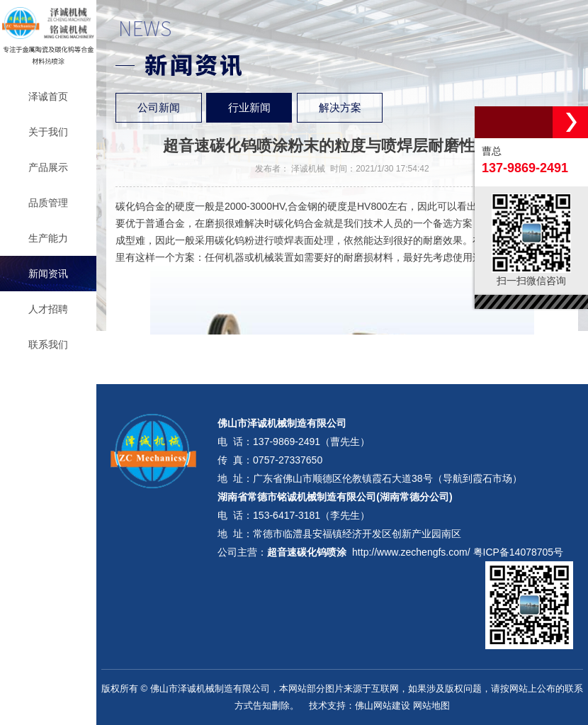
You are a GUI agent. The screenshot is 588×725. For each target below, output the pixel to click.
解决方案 (340, 108)
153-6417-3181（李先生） (311, 515)
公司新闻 (159, 108)
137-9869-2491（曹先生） (311, 442)
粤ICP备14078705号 (519, 552)
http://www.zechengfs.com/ (411, 552)
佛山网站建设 (383, 706)
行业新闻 (249, 108)
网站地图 (431, 706)
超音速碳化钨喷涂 (307, 552)
